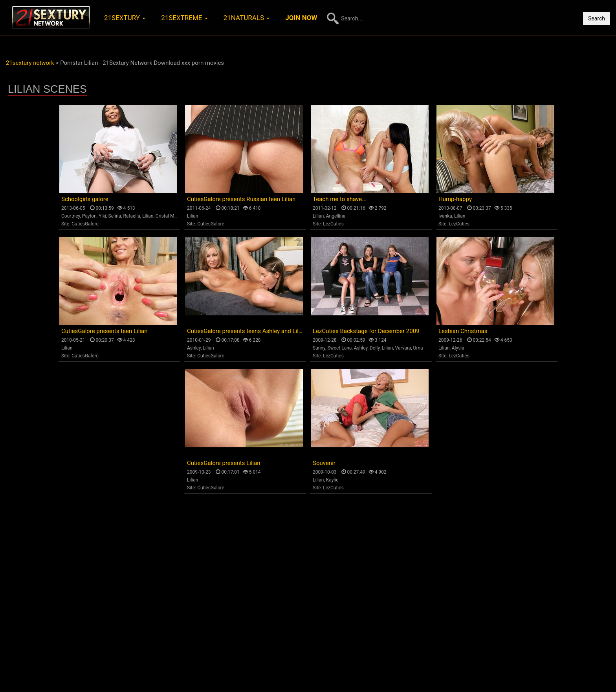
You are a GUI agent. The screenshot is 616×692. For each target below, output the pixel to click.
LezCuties (333, 224)
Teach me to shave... (340, 199)
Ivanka (445, 216)
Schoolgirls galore (85, 199)
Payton (89, 216)
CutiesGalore (85, 224)
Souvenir (324, 463)
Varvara (403, 348)
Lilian (148, 216)
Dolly (375, 348)
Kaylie (332, 480)
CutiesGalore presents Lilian (224, 463)
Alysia (458, 348)
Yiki (102, 216)
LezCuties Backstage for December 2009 (366, 331)
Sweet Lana (339, 348)
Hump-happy (455, 199)
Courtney (71, 216)
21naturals (247, 18)
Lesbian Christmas (463, 331)
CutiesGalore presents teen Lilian (104, 331)
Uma (418, 348)
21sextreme (184, 18)
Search (597, 18)
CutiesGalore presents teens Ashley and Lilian (247, 331)
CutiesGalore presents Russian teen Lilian (241, 199)
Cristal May (167, 216)
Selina (115, 216)
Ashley (194, 348)
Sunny (319, 348)
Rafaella (131, 216)
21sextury (125, 18)
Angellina (336, 216)
